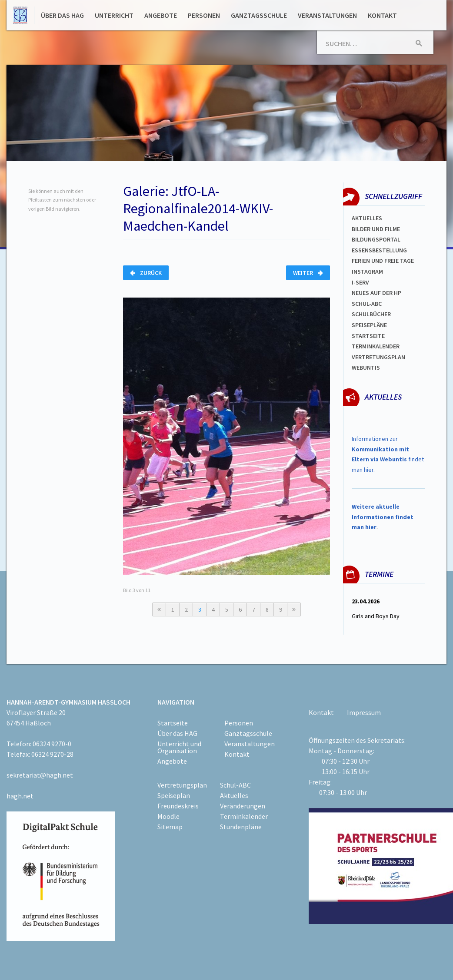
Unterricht (114, 15)
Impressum (364, 712)
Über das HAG (62, 15)
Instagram (367, 271)
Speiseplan (174, 795)
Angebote (161, 15)
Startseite (368, 336)
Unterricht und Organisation (179, 747)
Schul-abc (367, 304)
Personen (204, 15)
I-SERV (360, 282)
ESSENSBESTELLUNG (379, 250)
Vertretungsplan (378, 357)
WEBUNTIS (366, 367)
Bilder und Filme (376, 229)
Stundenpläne (241, 827)
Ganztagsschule (259, 15)
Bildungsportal (376, 239)
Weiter (308, 273)
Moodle (168, 816)
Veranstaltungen (327, 15)
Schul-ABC (235, 785)
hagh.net (20, 796)
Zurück (146, 273)
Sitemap (170, 827)
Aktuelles (367, 218)
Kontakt (382, 15)
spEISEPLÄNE (369, 325)
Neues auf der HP (376, 293)
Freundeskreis (178, 806)
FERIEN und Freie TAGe (383, 261)
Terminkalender (376, 346)
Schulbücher (371, 314)
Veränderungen (243, 806)
